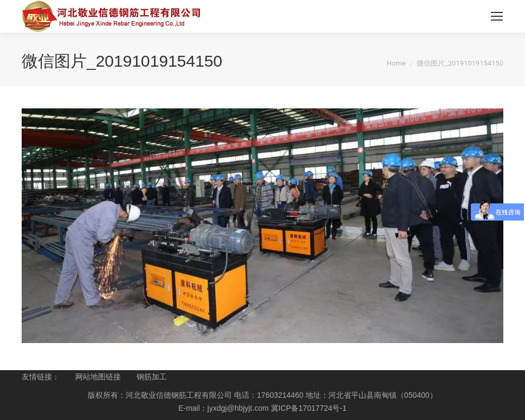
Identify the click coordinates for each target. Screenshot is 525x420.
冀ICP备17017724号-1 (309, 408)
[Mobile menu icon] (497, 16)
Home (396, 63)
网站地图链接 (98, 377)
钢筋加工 (152, 377)
